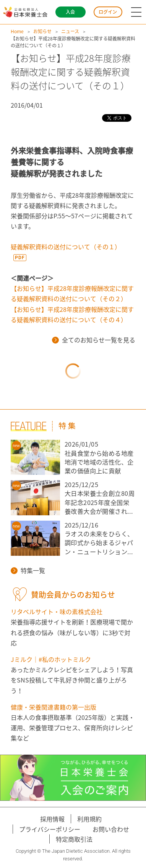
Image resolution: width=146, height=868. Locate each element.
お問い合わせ (111, 829)
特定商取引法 (74, 839)
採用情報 (52, 819)
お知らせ (42, 31)
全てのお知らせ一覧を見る (94, 340)
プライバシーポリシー (50, 829)
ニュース (70, 31)
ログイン (108, 12)
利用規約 (89, 819)
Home (17, 31)
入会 (70, 12)
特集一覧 (28, 570)
